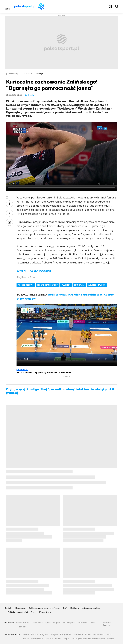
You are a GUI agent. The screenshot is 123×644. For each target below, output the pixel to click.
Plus (93, 623)
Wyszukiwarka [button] (117, 6)
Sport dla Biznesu (107, 624)
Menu (7, 9)
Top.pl (67, 639)
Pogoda (57, 623)
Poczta (34, 635)
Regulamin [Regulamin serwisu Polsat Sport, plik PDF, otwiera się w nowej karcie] (20, 608)
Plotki (88, 635)
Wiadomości (37, 623)
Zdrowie (49, 639)
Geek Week (83, 623)
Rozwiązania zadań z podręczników (88, 639)
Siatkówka (27, 74)
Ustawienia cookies (91, 608)
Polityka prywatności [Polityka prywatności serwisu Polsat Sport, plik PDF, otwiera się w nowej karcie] (18, 612)
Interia (26, 635)
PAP (65, 608)
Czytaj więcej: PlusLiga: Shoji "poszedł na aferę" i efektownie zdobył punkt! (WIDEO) (60, 391)
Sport (48, 623)
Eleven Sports (69, 623)
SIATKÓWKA (79, 285)
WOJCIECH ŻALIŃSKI (97, 285)
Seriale (58, 639)
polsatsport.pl (13, 74)
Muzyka (111, 639)
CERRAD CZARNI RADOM (48, 285)
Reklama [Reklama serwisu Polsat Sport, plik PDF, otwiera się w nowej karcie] (74, 608)
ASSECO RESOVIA (26, 285)
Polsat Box (21, 627)
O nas (33, 612)
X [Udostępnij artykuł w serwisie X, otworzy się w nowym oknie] (9, 213)
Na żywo (54, 635)
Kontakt (8, 608)
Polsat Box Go (23, 623)
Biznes (26, 639)
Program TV (66, 635)
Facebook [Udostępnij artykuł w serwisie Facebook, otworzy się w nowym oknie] (9, 204)
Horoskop (78, 635)
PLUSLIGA (66, 285)
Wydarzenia (99, 635)
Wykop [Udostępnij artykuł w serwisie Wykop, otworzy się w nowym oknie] (9, 222)
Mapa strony (45, 612)
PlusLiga (39, 74)
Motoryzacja (37, 639)
